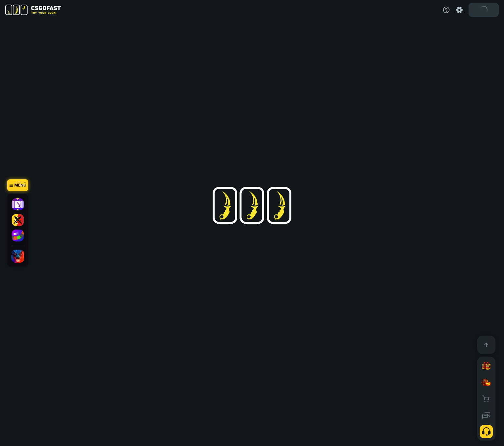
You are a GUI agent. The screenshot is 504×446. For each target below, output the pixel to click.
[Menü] (18, 185)
